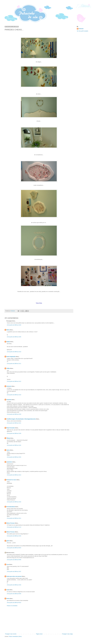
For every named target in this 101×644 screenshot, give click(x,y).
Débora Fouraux (11, 523)
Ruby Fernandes (11, 428)
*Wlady (8, 438)
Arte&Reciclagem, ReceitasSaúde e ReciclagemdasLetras (21, 419)
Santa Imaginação (11, 357)
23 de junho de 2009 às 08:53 (14, 548)
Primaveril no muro (11, 480)
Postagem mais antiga (67, 634)
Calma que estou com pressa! (14, 576)
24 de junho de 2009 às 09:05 (14, 594)
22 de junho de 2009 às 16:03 (14, 325)
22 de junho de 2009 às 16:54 (14, 457)
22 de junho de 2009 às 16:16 (14, 414)
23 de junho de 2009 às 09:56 (14, 560)
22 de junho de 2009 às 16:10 (14, 352)
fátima (8, 330)
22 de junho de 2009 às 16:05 (14, 337)
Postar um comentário (12, 606)
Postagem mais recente (11, 634)
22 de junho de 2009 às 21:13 (14, 527)
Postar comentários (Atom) (15, 636)
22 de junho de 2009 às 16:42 (14, 445)
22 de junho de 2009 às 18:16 (14, 502)
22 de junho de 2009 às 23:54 (14, 536)
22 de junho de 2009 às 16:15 (14, 395)
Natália (8, 342)
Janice (8, 450)
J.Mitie (8, 368)
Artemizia (9, 400)
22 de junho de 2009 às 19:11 (14, 518)
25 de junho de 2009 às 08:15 (14, 603)
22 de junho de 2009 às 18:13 (14, 475)
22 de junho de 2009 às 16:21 (14, 423)
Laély (8, 590)
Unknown (9, 386)
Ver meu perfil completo (82, 31)
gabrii (8, 541)
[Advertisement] (39, 620)
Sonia (8, 599)
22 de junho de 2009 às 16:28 (14, 433)
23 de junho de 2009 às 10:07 (14, 572)
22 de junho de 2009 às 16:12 (14, 381)
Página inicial (39, 634)
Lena (8, 564)
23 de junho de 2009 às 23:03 (14, 585)
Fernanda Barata (11, 507)
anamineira (9, 462)
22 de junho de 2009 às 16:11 (14, 364)
